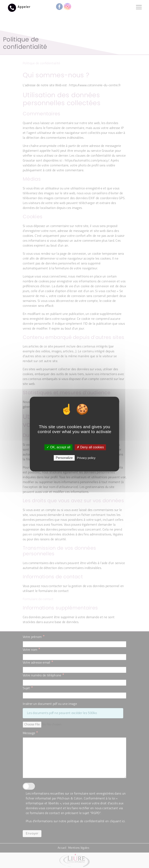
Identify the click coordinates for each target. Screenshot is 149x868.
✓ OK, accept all (58, 447)
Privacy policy (86, 458)
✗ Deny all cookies (90, 447)
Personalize (64, 458)
